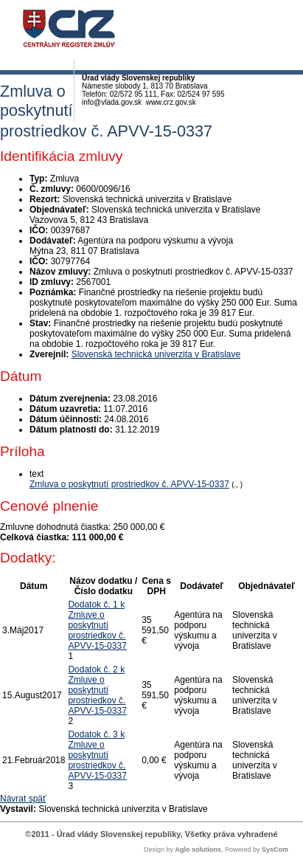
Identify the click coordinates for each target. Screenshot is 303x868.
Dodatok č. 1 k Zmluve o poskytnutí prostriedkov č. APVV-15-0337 (97, 625)
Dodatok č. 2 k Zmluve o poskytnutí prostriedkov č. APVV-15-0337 (97, 690)
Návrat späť (23, 799)
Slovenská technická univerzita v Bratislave (156, 354)
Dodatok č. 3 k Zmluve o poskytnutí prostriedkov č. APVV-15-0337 (97, 755)
